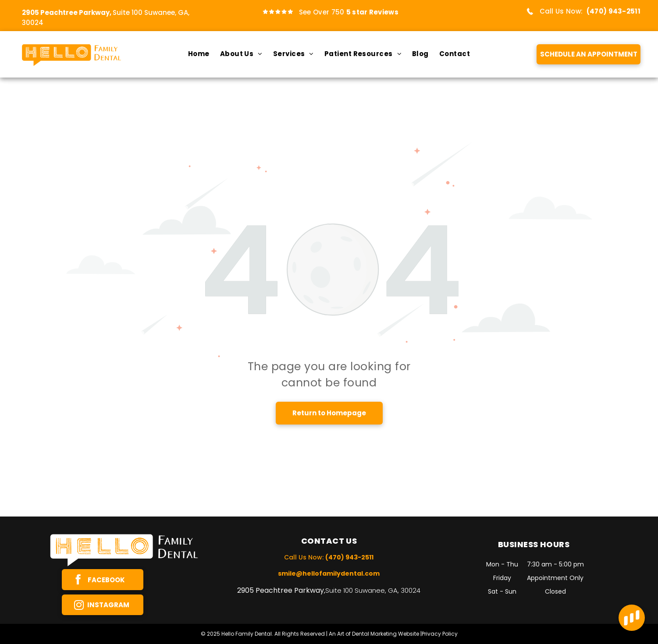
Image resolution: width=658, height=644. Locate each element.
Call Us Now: (561, 11)
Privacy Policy (440, 634)
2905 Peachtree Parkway (281, 590)
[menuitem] (199, 54)
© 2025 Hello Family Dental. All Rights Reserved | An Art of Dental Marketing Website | (311, 634)
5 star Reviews (372, 12)
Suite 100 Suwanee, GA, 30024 (373, 590)
